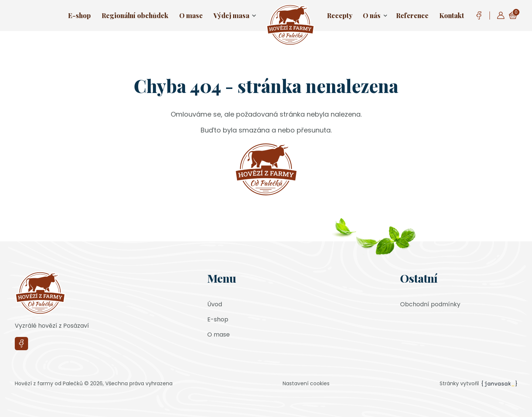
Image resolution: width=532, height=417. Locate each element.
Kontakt (452, 15)
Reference (412, 15)
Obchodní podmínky (430, 304)
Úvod (215, 304)
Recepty (340, 15)
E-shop (79, 15)
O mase (191, 15)
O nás (372, 15)
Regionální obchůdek (135, 15)
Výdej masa (231, 15)
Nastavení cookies (306, 383)
